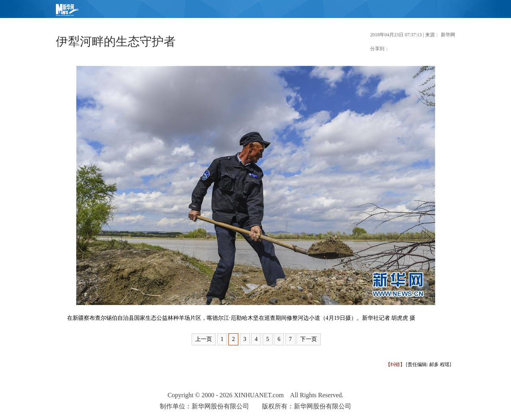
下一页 (309, 339)
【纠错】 (395, 365)
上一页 (204, 339)
